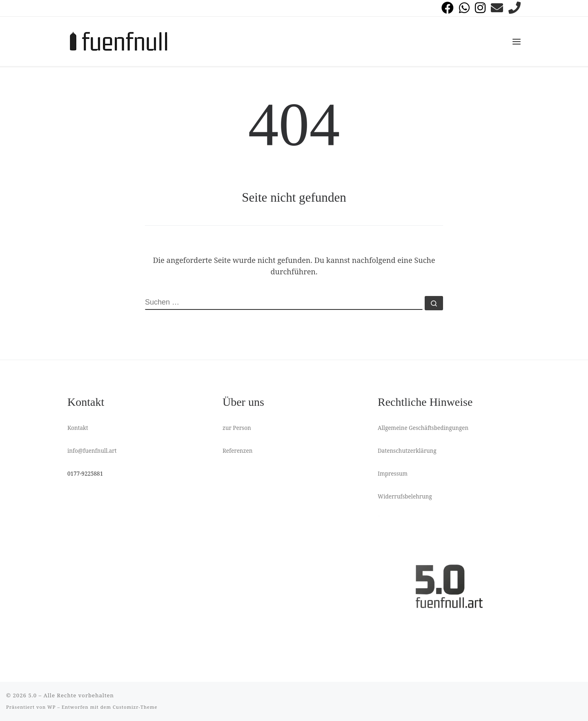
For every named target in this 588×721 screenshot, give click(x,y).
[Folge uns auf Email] (497, 8)
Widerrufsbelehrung (405, 496)
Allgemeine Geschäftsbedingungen (423, 428)
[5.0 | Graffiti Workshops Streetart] (118, 40)
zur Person (237, 428)
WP (51, 707)
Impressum (393, 474)
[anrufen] (514, 8)
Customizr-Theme (135, 707)
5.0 (32, 695)
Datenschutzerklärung (407, 451)
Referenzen (237, 451)
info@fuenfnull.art (92, 451)
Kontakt (78, 428)
